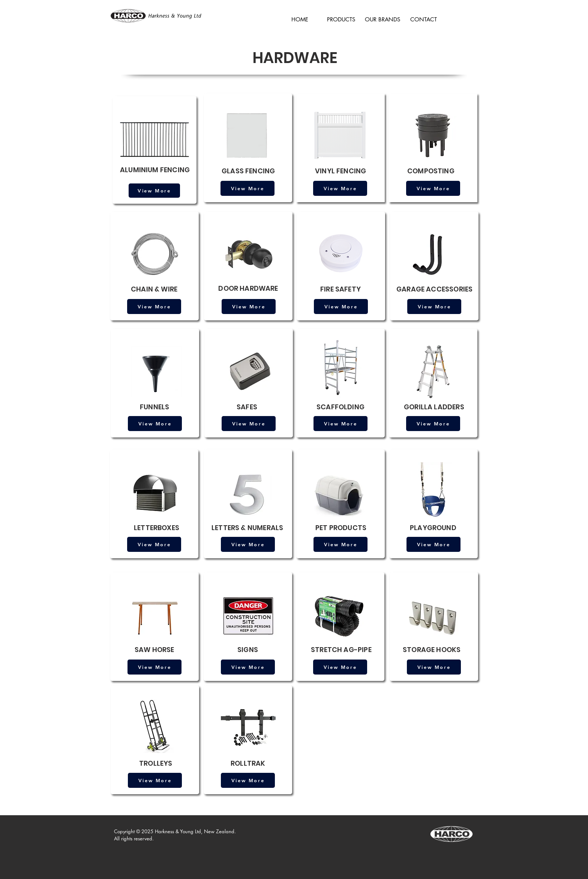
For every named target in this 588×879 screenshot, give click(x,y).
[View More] (154, 191)
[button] (341, 16)
